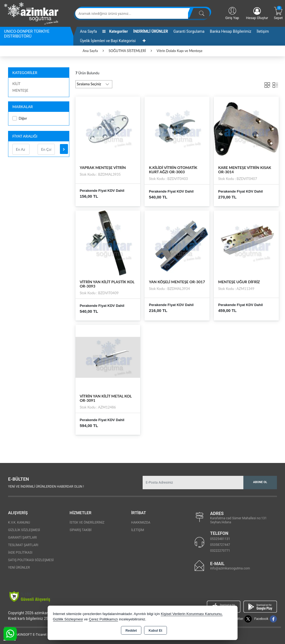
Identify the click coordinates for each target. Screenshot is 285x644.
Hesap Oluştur (257, 14)
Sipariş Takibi (81, 530)
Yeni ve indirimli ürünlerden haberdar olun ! (46, 487)
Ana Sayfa (89, 31)
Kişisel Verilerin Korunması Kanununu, (192, 614)
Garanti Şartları (22, 538)
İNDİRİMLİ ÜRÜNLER (151, 31)
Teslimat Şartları (23, 545)
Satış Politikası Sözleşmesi (31, 560)
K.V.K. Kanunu (19, 522)
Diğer (20, 118)
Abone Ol (260, 482)
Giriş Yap (232, 13)
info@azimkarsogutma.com (230, 568)
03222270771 (220, 551)
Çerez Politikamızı (103, 619)
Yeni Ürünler (19, 568)
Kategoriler (115, 31)
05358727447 (220, 545)
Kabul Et (155, 631)
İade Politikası (20, 553)
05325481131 (220, 539)
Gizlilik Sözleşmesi (24, 530)
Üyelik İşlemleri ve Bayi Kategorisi (108, 41)
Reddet (131, 631)
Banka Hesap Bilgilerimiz (230, 31)
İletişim (263, 31)
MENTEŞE (20, 90)
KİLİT (16, 84)
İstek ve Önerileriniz (87, 522)
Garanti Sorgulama (189, 31)
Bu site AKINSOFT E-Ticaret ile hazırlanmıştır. (39, 634)
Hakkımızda (141, 522)
